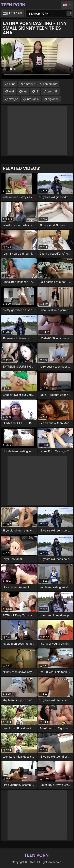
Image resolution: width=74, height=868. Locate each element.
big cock (53, 99)
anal (11, 91)
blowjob (13, 99)
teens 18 (52, 91)
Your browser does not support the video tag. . (37, 58)
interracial (33, 99)
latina (12, 84)
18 (37, 91)
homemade (50, 84)
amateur (29, 84)
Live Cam (16, 13)
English (67, 5)
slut (25, 91)
